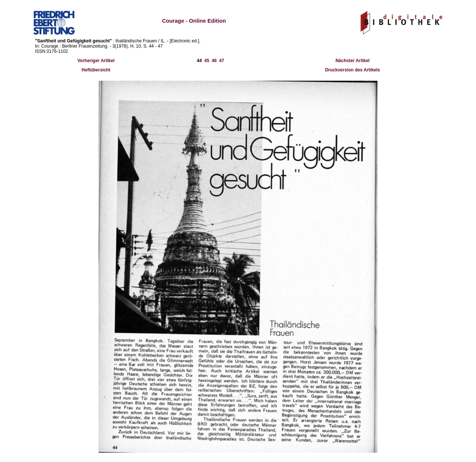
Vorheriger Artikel (96, 61)
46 (214, 61)
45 (207, 61)
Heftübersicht (96, 70)
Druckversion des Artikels (353, 70)
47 (221, 61)
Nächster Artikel (353, 61)
